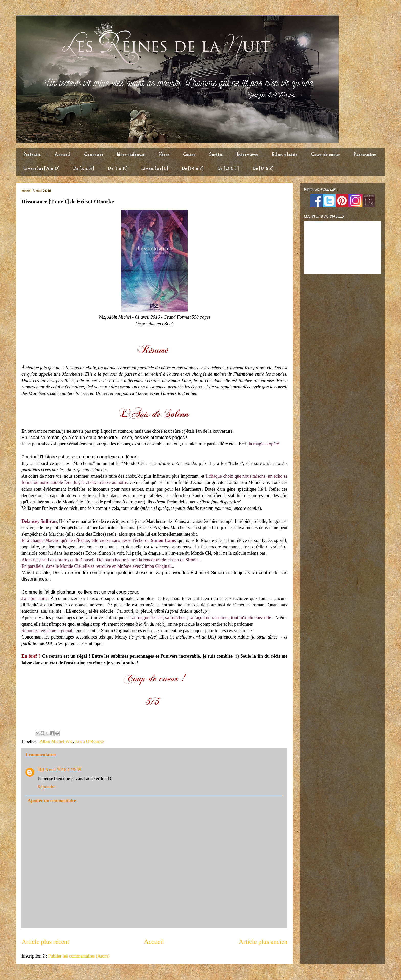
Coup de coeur (325, 155)
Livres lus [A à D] (41, 169)
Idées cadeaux (131, 155)
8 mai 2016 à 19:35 (63, 770)
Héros (164, 155)
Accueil (62, 155)
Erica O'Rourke (90, 741)
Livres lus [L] (155, 169)
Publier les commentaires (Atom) (79, 956)
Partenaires (365, 155)
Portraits (32, 155)
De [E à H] (84, 169)
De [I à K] (118, 169)
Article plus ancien (263, 942)
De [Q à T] (228, 169)
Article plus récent (45, 942)
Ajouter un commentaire (52, 801)
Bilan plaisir (285, 155)
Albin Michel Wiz (56, 741)
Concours (93, 155)
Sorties (216, 155)
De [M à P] (193, 169)
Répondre (47, 787)
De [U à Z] (263, 169)
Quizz (189, 155)
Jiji (41, 770)
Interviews (247, 155)
